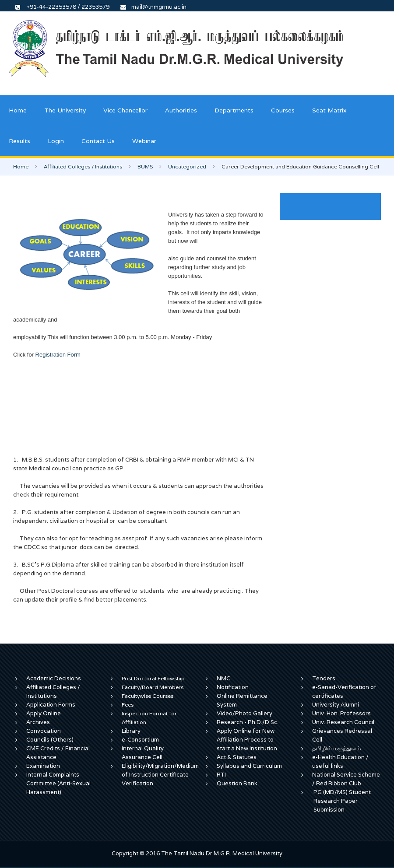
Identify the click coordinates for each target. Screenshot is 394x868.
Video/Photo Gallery (244, 713)
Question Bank (237, 783)
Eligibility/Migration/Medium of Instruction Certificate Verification (160, 775)
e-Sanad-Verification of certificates (344, 691)
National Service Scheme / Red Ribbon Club (346, 779)
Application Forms (51, 705)
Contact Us (98, 141)
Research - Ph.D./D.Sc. (248, 722)
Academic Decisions (54, 678)
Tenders (324, 678)
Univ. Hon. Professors (341, 713)
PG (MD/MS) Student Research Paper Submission (342, 801)
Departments (234, 110)
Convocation (44, 731)
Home (18, 110)
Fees (128, 705)
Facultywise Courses (148, 696)
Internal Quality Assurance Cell (143, 753)
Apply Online (44, 713)
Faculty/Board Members (153, 687)
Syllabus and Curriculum (249, 766)
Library (131, 731)
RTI (221, 775)
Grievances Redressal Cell (342, 735)
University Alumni (336, 705)
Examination (43, 766)
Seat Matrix (329, 110)
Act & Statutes (237, 757)
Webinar (144, 141)
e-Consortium (140, 740)
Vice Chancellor (125, 110)
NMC (223, 678)
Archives (38, 722)
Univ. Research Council (343, 722)
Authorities (181, 110)
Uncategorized (187, 166)
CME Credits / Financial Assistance (58, 753)
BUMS (145, 166)
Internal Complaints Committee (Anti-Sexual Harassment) (58, 783)
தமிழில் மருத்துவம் (336, 748)
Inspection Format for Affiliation (149, 718)
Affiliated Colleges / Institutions (83, 166)
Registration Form (57, 355)
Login (56, 141)
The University (65, 110)
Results (19, 141)
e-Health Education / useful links (340, 761)
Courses (283, 110)
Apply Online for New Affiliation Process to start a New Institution (248, 740)
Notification (233, 687)
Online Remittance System (242, 700)
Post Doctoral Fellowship (153, 678)
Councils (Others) (50, 740)
